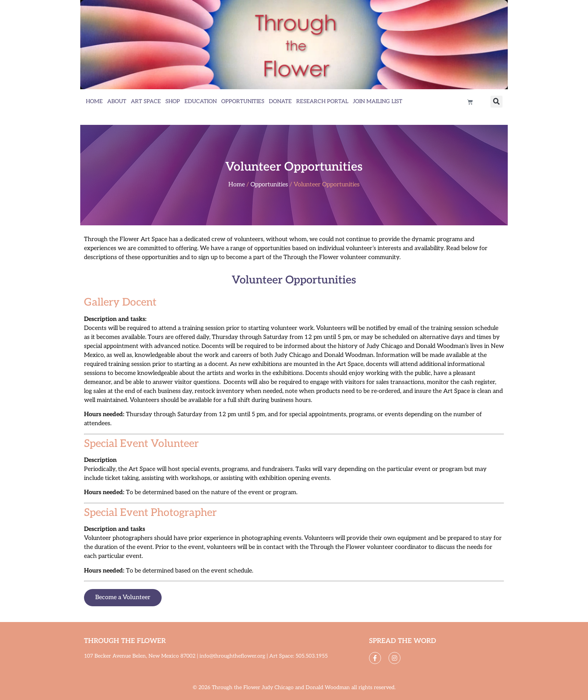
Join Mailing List (378, 101)
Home (94, 101)
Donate (280, 101)
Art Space (146, 101)
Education (201, 101)
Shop (173, 101)
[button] (496, 102)
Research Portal (322, 101)
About (117, 101)
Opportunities (243, 101)
